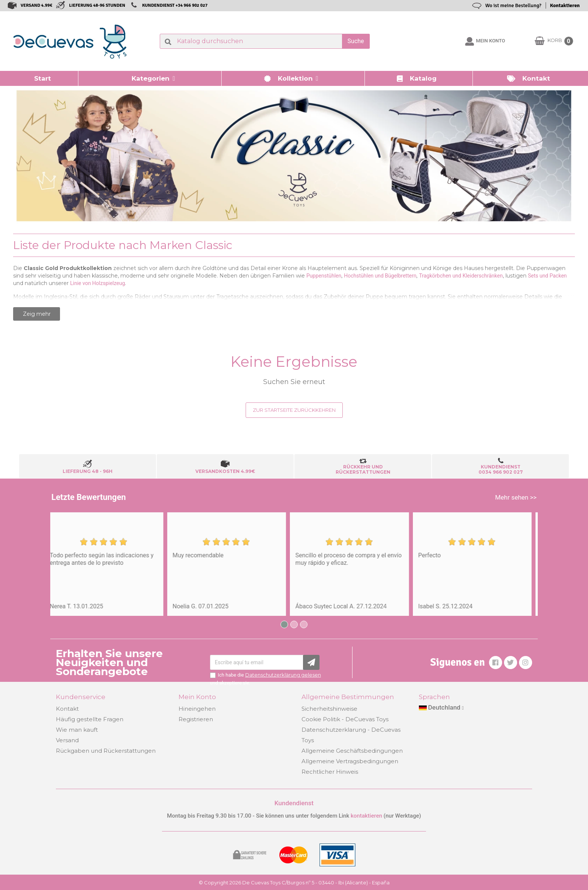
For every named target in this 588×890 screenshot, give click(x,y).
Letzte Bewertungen (89, 497)
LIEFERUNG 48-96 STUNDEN (97, 5)
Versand (67, 740)
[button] (150, 78)
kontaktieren (366, 816)
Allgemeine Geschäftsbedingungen (352, 751)
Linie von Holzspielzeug (97, 283)
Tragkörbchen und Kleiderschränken (461, 276)
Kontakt (67, 709)
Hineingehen (197, 709)
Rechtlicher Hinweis (330, 772)
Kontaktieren (565, 5)
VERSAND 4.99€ (36, 5)
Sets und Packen (547, 276)
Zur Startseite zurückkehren (294, 410)
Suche (356, 41)
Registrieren (196, 719)
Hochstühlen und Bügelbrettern (380, 276)
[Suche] (265, 41)
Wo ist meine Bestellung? (513, 5)
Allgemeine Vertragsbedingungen (350, 761)
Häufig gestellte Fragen (90, 719)
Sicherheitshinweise (329, 709)
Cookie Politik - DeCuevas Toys (345, 719)
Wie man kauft (77, 730)
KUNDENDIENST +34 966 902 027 (175, 5)
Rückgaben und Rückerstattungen (106, 751)
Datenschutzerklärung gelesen (283, 675)
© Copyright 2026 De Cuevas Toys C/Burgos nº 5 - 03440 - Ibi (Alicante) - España (294, 882)
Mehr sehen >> (516, 497)
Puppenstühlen (324, 276)
